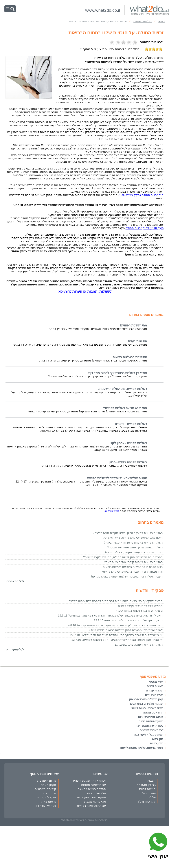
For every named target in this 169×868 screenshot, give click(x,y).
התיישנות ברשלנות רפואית (130, 357)
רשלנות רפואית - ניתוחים (131, 424)
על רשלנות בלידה (95, 793)
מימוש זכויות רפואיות (151, 717)
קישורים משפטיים (45, 789)
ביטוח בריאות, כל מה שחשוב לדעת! (142, 748)
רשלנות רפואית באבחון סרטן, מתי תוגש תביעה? (133, 543)
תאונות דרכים (155, 686)
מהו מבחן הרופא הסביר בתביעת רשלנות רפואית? (132, 572)
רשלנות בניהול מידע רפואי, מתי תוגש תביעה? (135, 547)
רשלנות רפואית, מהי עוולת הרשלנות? (122, 389)
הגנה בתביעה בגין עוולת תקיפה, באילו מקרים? (134, 552)
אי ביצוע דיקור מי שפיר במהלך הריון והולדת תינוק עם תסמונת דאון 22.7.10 (117, 635)
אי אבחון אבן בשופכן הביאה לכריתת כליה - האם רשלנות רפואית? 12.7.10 (117, 640)
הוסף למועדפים (46, 797)
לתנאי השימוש (112, 511)
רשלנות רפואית (154, 695)
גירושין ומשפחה (146, 785)
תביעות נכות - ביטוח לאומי (147, 708)
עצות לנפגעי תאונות (94, 785)
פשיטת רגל (149, 793)
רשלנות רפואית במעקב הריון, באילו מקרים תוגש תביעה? (128, 533)
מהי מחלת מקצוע (95, 802)
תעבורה (151, 781)
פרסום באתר (48, 802)
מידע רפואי (157, 743)
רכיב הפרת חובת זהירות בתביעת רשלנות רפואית (133, 567)
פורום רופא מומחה (44, 781)
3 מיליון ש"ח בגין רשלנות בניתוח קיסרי (140, 611)
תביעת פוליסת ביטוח (151, 721)
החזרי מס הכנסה (153, 712)
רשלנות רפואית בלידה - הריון (128, 462)
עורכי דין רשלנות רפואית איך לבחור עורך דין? (117, 373)
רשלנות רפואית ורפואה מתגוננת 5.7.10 (139, 645)
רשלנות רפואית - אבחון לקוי (129, 443)
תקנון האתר (49, 785)
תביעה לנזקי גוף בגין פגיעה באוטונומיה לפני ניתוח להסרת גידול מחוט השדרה (116, 601)
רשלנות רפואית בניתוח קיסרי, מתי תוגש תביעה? (133, 562)
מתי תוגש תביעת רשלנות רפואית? (125, 408)
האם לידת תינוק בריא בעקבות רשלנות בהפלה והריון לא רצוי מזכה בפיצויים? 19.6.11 (110, 616)
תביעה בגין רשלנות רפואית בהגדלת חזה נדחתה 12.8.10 (128, 620)
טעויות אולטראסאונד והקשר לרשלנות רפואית (117, 478)
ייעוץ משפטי (156, 682)
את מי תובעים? (137, 341)
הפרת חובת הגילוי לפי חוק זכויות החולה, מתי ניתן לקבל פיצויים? (123, 557)
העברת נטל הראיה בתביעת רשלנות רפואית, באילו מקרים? (127, 576)
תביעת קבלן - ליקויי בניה (149, 735)
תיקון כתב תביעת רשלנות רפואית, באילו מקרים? (133, 538)
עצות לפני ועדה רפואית (91, 806)
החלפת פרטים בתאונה (92, 789)
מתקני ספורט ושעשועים (91, 797)
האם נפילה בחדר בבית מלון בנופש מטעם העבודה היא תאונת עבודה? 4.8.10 (115, 625)
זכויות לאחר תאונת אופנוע (89, 781)
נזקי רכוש (158, 739)
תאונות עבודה (155, 690)
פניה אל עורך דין (46, 806)
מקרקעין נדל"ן (147, 802)
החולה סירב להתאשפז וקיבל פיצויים (140, 606)
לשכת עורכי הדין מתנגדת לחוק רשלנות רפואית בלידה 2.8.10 (126, 630)
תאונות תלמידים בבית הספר (146, 704)
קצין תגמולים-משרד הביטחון (146, 699)
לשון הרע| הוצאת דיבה (149, 726)
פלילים (152, 797)
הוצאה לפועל (147, 789)
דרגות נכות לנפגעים (152, 730)
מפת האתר (49, 793)
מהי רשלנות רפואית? (133, 325)
